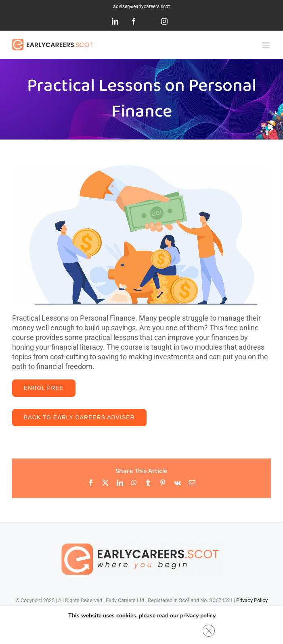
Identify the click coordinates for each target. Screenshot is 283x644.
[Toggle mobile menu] (267, 45)
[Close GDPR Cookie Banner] (209, 631)
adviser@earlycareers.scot (141, 6)
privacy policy (198, 616)
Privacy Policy (252, 600)
